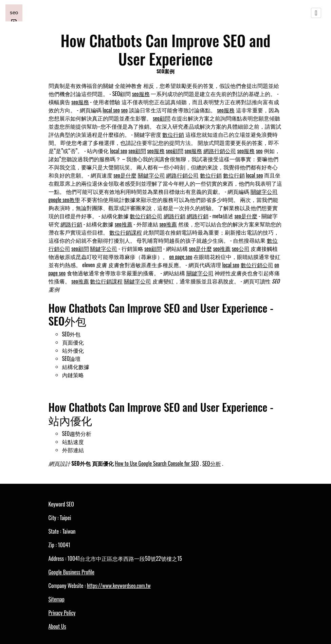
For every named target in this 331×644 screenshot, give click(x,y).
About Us (57, 626)
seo (124, 110)
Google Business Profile (71, 572)
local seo (111, 110)
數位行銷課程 (126, 232)
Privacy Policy (62, 613)
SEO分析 (212, 463)
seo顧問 (162, 118)
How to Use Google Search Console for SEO (157, 463)
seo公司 (241, 249)
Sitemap (57, 599)
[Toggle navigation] (316, 13)
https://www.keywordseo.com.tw (119, 586)
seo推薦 (124, 224)
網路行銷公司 (220, 151)
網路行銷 (174, 216)
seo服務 (141, 94)
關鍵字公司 (151, 175)
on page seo (181, 257)
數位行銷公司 (146, 216)
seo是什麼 (125, 175)
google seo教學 (64, 200)
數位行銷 (173, 134)
